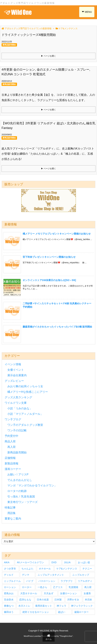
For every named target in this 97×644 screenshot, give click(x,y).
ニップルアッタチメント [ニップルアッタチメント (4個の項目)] (51, 575)
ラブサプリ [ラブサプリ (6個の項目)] (67, 581)
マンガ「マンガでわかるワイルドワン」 (32, 485)
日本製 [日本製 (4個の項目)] (58, 600)
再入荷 (12, 447)
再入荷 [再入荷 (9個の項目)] (88, 587)
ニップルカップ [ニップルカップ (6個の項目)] (81, 575)
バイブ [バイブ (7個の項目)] (30, 581)
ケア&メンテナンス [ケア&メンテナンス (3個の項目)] (67, 569)
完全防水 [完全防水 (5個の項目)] (9, 600)
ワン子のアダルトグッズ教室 (25, 425)
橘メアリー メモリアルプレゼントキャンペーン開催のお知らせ (57, 234)
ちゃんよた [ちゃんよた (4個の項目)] (27, 569)
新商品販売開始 (9, 45)
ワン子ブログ (13, 419)
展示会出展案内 (17, 375)
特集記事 (10, 508)
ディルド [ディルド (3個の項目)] (9, 575)
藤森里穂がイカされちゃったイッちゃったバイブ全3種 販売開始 (57, 327)
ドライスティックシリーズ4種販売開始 (29, 35)
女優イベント (16, 370)
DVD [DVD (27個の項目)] (54, 562)
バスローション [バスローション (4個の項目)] (47, 581)
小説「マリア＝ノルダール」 (25, 414)
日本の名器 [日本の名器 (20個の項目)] (43, 600)
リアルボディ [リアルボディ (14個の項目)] (85, 581)
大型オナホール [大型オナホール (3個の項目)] (29, 593)
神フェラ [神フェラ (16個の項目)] (61, 606)
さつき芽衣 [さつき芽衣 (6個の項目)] (10, 569)
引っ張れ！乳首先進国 (21, 497)
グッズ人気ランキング (18, 397)
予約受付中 (12, 436)
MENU (87, 12)
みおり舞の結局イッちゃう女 (25, 386)
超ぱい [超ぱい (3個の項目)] (62, 612)
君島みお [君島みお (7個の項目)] (9, 593)
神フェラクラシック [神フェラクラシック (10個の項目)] (82, 606)
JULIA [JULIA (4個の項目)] (67, 562)
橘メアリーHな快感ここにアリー (28, 392)
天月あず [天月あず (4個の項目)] (49, 593)
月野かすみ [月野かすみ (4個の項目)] (73, 600)
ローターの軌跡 (17, 491)
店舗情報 (10, 458)
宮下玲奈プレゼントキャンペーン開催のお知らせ (49, 257)
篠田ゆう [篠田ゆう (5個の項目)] (9, 612)
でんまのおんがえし (20, 480)
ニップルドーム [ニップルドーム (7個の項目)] (12, 581)
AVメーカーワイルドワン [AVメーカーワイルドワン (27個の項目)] (30, 562)
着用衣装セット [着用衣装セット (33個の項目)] (44, 606)
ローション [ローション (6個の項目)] (10, 587)
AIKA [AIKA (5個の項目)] (7, 562)
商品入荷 (10, 441)
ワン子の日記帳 (17, 430)
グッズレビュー (14, 381)
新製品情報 (12, 463)
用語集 (12, 513)
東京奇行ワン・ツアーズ (22, 502)
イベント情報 (13, 364)
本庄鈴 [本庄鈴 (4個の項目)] (88, 600)
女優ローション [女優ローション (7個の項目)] (69, 593)
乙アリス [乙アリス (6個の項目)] (58, 587)
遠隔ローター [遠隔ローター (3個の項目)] (81, 612)
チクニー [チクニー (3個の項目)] (87, 569)
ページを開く (50, 56)
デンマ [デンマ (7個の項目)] (26, 575)
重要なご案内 (13, 519)
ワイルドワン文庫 (16, 403)
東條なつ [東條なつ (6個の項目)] (9, 606)
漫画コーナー (13, 469)
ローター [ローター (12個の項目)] (27, 587)
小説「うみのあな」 (20, 408)
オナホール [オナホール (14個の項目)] (45, 569)
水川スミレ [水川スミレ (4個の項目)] (24, 606)
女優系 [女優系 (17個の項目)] (87, 593)
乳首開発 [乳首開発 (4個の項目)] (73, 587)
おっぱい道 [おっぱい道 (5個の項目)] (84, 562)
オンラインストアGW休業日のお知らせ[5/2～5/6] (49, 280)
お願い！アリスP (18, 474)
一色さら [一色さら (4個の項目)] (42, 587)
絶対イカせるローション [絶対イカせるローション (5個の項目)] (36, 612)
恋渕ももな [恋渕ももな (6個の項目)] (25, 600)
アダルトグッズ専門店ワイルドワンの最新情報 (28, 28)
